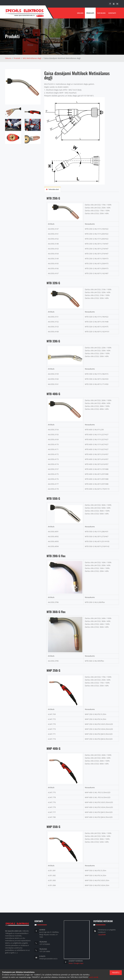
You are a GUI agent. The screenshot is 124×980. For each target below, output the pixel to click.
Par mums (101, 13)
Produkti (90, 13)
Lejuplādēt (102, 935)
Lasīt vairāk (94, 977)
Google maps (79, 963)
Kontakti (112, 13)
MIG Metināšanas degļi (32, 58)
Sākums (80, 13)
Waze (71, 963)
